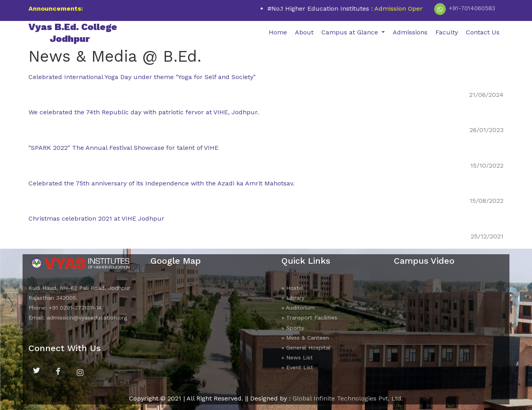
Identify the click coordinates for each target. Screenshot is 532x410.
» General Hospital (306, 348)
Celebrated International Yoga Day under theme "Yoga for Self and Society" (142, 77)
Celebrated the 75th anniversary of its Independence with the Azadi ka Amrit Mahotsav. (161, 183)
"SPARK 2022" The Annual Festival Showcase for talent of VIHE (123, 148)
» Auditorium (298, 308)
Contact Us (483, 32)
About (304, 32)
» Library (293, 298)
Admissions (410, 32)
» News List (297, 357)
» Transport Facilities (309, 317)
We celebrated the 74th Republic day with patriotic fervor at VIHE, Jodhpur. (144, 112)
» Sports (293, 328)
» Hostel (293, 288)
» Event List (297, 367)
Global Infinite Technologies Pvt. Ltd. (348, 398)
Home (278, 32)
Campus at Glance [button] (351, 32)
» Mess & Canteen (305, 338)
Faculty (447, 32)
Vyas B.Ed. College (73, 33)
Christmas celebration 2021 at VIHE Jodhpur (96, 218)
